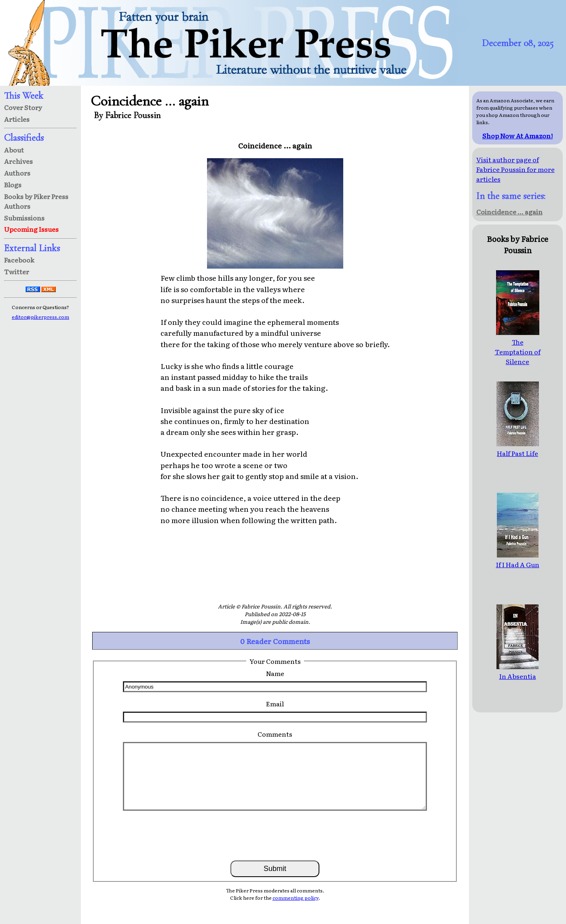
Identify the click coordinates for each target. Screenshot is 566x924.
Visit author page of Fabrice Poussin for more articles (515, 169)
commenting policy (296, 898)
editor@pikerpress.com (40, 317)
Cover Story (23, 107)
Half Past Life (518, 448)
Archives (18, 161)
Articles (17, 119)
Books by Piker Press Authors (36, 201)
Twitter (17, 271)
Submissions (24, 218)
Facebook (19, 260)
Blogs (13, 184)
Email (275, 704)
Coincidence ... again (509, 212)
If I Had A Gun (518, 559)
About (14, 150)
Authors (17, 173)
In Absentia (517, 671)
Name (275, 673)
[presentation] (275, 835)
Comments (275, 734)
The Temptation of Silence (518, 347)
